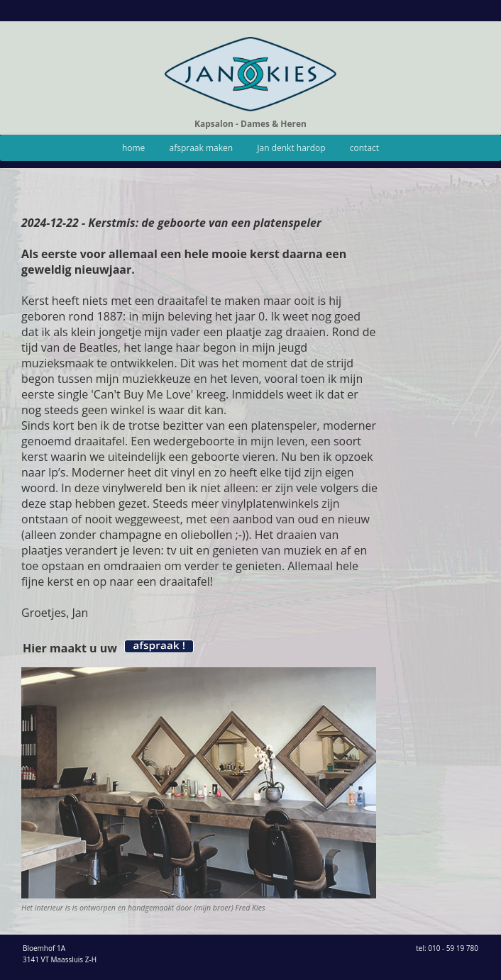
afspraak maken (202, 148)
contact (364, 148)
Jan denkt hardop (291, 148)
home (133, 148)
